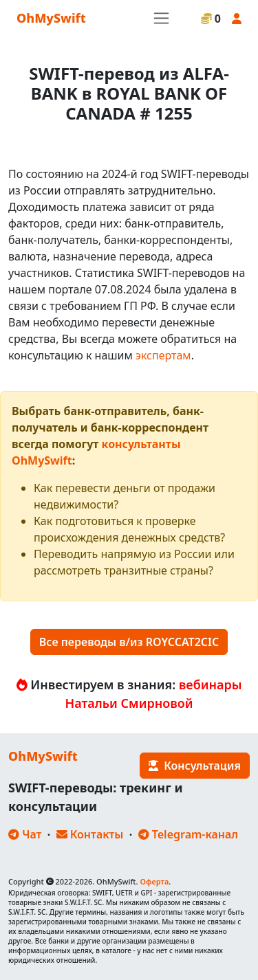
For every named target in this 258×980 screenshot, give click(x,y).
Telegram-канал (188, 834)
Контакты (90, 834)
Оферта (154, 881)
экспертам (163, 355)
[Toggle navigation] (161, 18)
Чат (25, 834)
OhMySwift (51, 18)
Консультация (195, 766)
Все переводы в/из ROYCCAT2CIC (129, 642)
